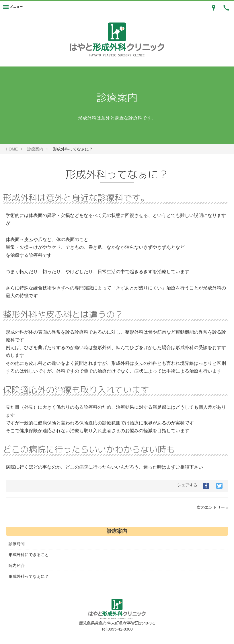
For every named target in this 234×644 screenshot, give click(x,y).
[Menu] (13, 7)
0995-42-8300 (120, 629)
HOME (12, 149)
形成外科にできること (29, 555)
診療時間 (17, 544)
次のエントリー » (212, 507)
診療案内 (35, 149)
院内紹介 (17, 565)
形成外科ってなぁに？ (29, 576)
